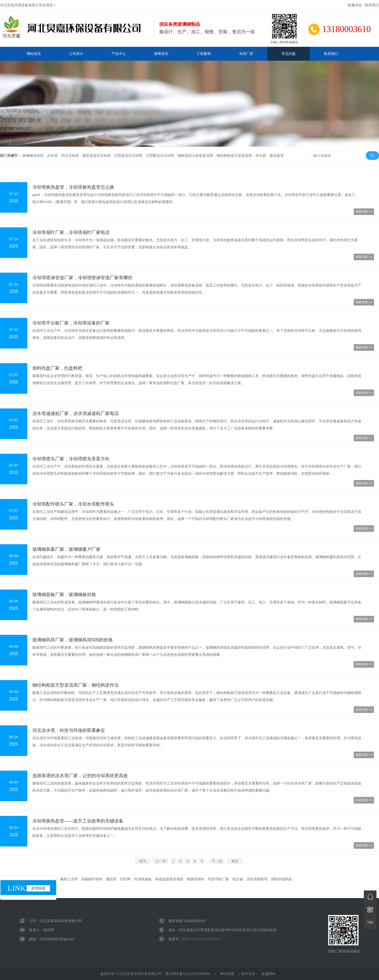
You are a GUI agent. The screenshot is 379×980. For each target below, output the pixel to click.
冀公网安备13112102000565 (188, 974)
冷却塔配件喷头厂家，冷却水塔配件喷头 (73, 504)
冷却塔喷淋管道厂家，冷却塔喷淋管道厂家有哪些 (82, 278)
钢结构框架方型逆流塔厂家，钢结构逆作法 (76, 685)
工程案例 (204, 54)
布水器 (261, 156)
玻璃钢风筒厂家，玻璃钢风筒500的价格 (73, 640)
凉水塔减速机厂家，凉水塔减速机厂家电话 (76, 413)
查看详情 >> (364, 212)
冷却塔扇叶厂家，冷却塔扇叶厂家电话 (71, 232)
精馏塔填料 (196, 879)
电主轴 (238, 879)
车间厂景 (246, 54)
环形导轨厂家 (218, 879)
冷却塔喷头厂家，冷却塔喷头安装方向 (71, 459)
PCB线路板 (143, 879)
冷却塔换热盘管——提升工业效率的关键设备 (78, 821)
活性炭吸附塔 (257, 879)
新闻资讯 (161, 54)
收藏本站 (355, 5)
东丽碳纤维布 (92, 879)
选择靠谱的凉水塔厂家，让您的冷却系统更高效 (80, 776)
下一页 (217, 861)
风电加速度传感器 (169, 879)
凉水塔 (52, 156)
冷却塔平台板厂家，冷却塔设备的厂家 (71, 323)
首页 (143, 861)
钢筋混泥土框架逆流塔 (195, 156)
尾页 (235, 861)
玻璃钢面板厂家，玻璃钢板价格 (64, 595)
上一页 (161, 861)
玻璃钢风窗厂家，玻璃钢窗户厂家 (66, 549)
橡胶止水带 (69, 879)
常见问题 (289, 54)
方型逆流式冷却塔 (128, 156)
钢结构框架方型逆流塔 (234, 156)
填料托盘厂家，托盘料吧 (57, 368)
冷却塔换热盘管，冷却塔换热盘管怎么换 (73, 187)
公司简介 (76, 54)
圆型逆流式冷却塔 (97, 156)
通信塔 (111, 879)
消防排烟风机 (281, 879)
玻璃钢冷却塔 (33, 156)
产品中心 (119, 54)
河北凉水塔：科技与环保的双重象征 (69, 730)
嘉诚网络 (268, 974)
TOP (370, 923)
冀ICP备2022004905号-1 (202, 939)
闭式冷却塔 (70, 156)
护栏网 (125, 879)
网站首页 (34, 54)
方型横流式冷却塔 (160, 156)
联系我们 (372, 5)
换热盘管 (277, 156)
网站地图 (227, 974)
